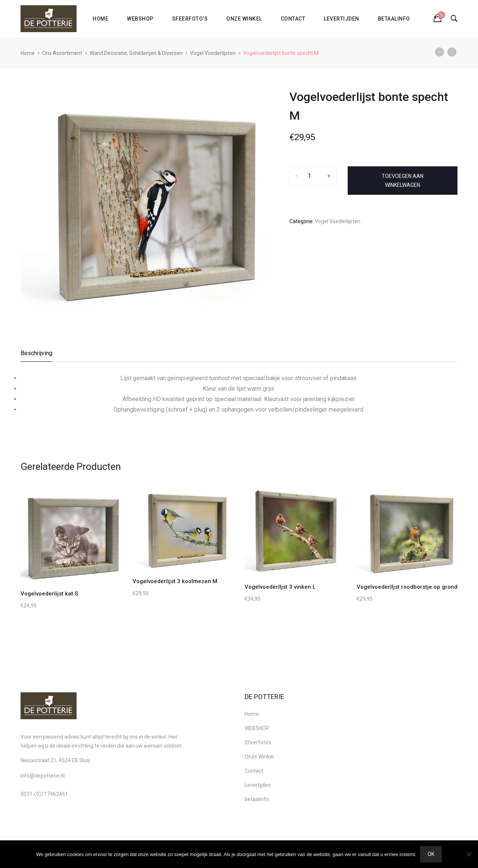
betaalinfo (394, 19)
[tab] (37, 355)
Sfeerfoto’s (190, 19)
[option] (146, 200)
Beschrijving (36, 353)
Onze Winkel (244, 19)
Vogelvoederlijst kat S (49, 594)
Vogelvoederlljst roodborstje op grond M (410, 587)
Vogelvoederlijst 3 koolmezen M (175, 581)
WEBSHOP (140, 19)
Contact (293, 19)
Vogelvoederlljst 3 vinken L (280, 587)
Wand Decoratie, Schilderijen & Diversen (136, 53)
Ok (431, 854)
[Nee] (469, 854)
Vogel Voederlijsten (213, 53)
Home (100, 19)
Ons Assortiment (62, 53)
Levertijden (342, 19)
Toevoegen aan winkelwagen (403, 181)
